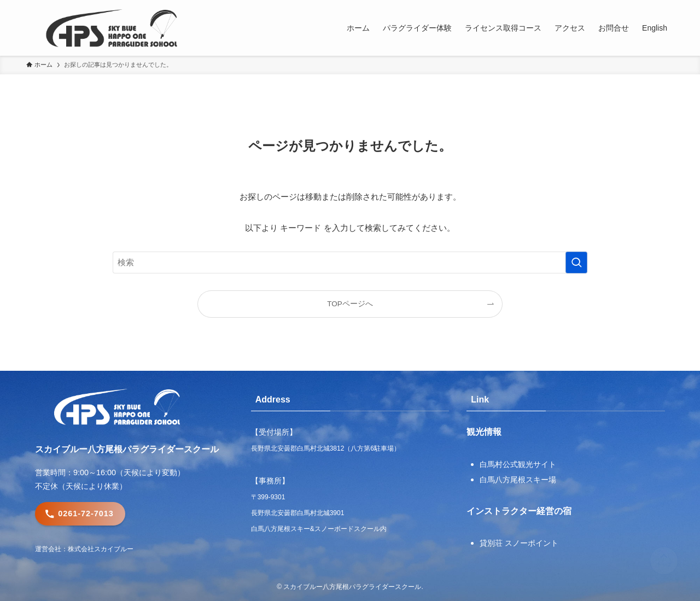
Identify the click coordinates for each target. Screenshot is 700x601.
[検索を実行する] (576, 262)
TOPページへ (350, 304)
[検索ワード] (350, 262)
